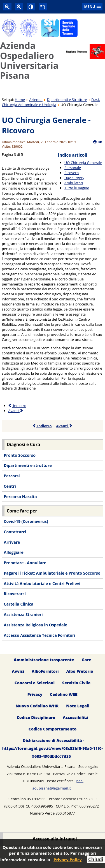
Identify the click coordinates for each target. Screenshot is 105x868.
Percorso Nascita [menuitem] (20, 497)
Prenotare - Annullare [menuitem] (25, 563)
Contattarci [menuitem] (15, 532)
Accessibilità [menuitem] (75, 717)
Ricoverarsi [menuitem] (15, 594)
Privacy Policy (68, 860)
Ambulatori (74, 183)
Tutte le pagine (77, 188)
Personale (73, 168)
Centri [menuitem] (10, 486)
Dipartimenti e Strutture (67, 100)
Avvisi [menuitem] (18, 671)
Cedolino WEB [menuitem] (64, 694)
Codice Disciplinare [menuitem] (36, 717)
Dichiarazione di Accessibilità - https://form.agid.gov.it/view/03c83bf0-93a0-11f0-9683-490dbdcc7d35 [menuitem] (53, 748)
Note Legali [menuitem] (78, 706)
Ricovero (72, 173)
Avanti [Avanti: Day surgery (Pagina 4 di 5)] (16, 411)
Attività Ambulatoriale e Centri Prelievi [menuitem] (42, 583)
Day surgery (74, 178)
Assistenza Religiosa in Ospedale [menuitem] (35, 625)
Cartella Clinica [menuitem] (18, 604)
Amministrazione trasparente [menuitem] (44, 660)
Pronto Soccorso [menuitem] (19, 455)
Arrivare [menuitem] (12, 542)
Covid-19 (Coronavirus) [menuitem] (26, 521)
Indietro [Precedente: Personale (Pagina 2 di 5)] (17, 406)
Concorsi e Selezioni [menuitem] (35, 683)
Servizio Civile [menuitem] (76, 683)
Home (20, 100)
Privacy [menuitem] (35, 694)
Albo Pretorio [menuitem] (80, 671)
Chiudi (96, 859)
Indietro (42, 426)
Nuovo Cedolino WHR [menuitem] (37, 706)
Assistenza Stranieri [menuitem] (23, 614)
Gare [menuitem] (86, 660)
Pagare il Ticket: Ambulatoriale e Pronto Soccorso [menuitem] (52, 573)
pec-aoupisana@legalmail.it (58, 784)
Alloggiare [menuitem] (13, 552)
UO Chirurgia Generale (83, 163)
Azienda (36, 100)
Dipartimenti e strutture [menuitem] (28, 465)
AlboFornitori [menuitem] (45, 671)
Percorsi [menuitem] (12, 476)
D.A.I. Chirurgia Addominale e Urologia (51, 102)
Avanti (64, 426)
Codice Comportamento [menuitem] (53, 729)
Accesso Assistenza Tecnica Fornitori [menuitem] (39, 635)
